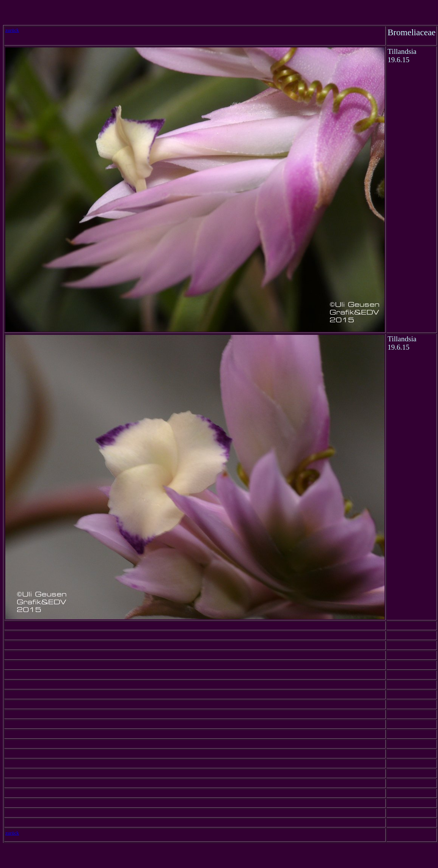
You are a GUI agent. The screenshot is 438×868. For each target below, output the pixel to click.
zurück (12, 30)
